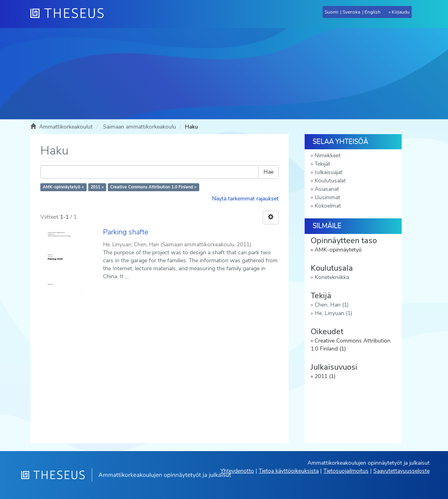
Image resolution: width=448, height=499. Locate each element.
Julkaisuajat (329, 172)
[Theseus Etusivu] (70, 14)
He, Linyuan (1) (333, 313)
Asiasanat (327, 189)
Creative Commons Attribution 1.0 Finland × (153, 187)
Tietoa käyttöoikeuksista (289, 471)
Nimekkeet (328, 155)
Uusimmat (327, 197)
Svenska (351, 12)
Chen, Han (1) (332, 305)
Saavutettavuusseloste (401, 471)
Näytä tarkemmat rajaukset (245, 199)
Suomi (331, 12)
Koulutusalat (330, 181)
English (373, 12)
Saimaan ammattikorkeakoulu (140, 127)
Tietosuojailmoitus (346, 471)
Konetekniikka (332, 277)
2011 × (97, 187)
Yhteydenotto (237, 471)
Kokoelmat (328, 206)
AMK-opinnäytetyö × (63, 187)
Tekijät (322, 164)
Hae (269, 172)
